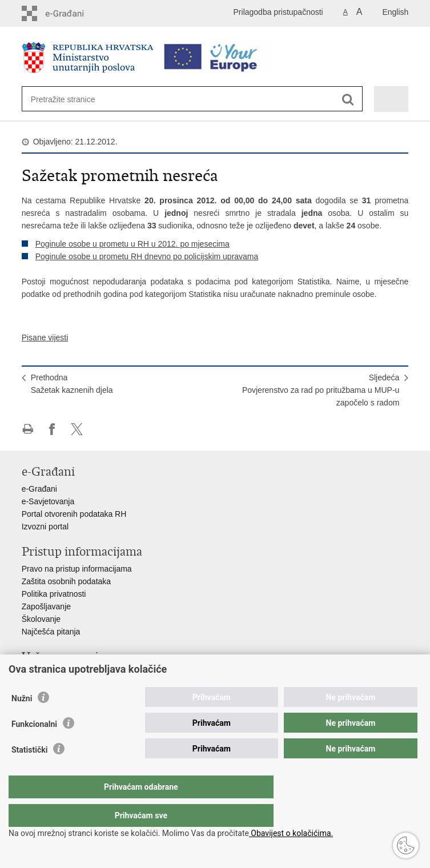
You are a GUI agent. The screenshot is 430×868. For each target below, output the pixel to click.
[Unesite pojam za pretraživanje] (72, 99)
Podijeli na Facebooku (52, 429)
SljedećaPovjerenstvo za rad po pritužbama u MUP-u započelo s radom (321, 390)
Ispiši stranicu (28, 429)
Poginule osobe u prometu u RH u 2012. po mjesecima (132, 244)
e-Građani (39, 489)
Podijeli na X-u (77, 429)
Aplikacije (39, 674)
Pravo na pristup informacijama (77, 569)
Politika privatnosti (54, 594)
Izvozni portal (45, 527)
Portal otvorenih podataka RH (74, 514)
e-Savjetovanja (48, 501)
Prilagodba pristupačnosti (278, 12)
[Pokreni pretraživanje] (348, 100)
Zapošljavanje (46, 606)
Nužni (22, 721)
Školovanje (41, 619)
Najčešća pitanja (51, 632)
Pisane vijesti (45, 337)
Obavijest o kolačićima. (291, 833)
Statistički (29, 773)
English (395, 12)
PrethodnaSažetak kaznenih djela (72, 384)
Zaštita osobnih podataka (66, 581)
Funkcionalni (34, 747)
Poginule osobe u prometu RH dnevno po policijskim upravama (147, 256)
